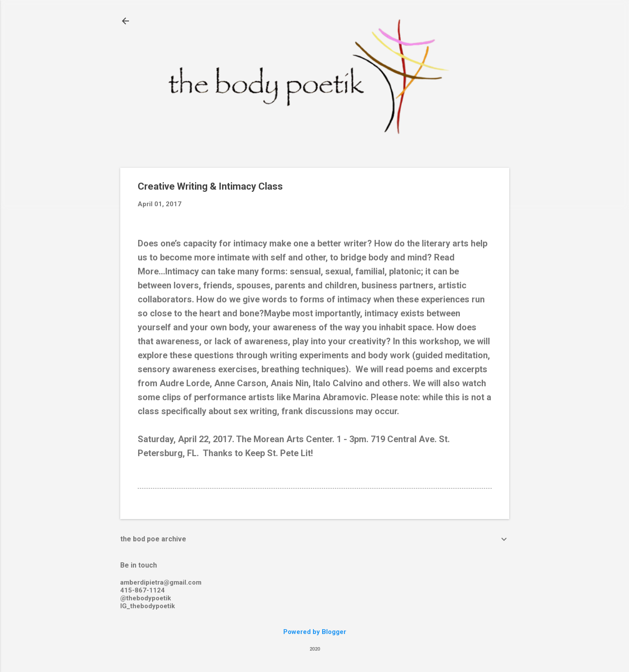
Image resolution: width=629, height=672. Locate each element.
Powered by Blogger (315, 632)
